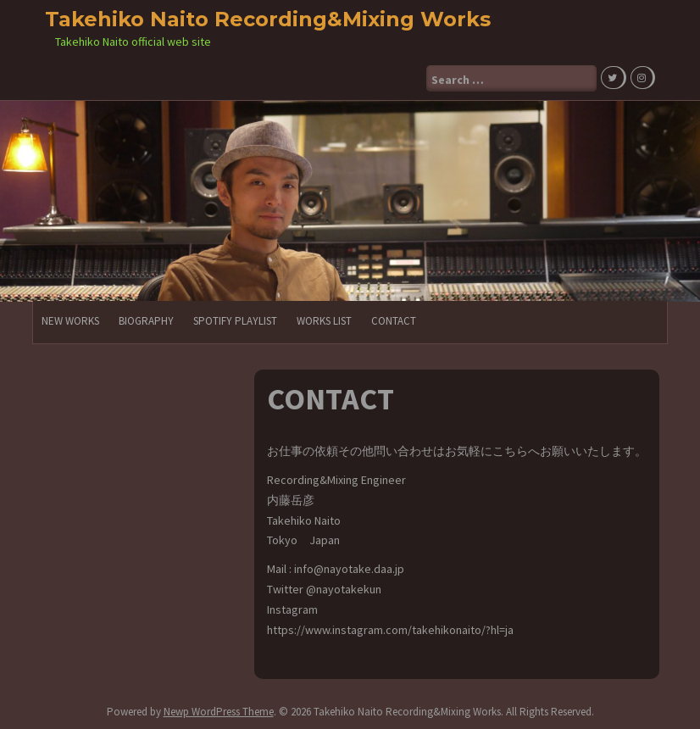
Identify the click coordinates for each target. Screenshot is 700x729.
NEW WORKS (70, 321)
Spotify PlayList (235, 321)
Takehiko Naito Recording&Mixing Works (268, 19)
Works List (324, 321)
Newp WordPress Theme (219, 712)
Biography (146, 321)
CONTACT (394, 321)
